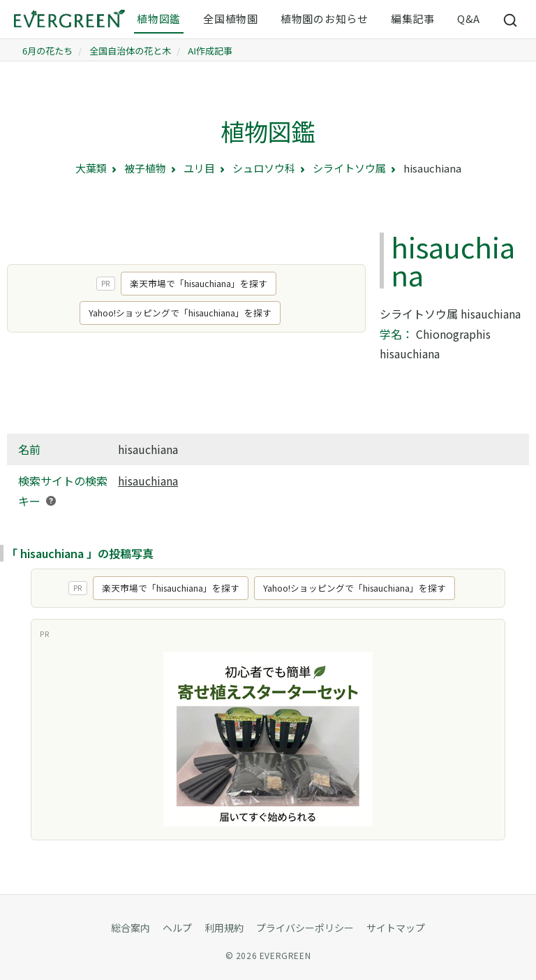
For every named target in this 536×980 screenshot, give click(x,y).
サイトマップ (396, 928)
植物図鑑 (159, 19)
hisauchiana (148, 481)
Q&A (469, 19)
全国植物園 (231, 19)
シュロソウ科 (264, 168)
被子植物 (145, 168)
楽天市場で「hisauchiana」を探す (199, 283)
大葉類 (91, 168)
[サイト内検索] (511, 20)
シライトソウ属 (349, 168)
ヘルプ (177, 928)
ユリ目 (199, 168)
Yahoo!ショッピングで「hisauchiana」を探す (180, 313)
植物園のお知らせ (325, 19)
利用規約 (224, 928)
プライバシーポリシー (305, 928)
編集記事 (413, 19)
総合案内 (131, 928)
